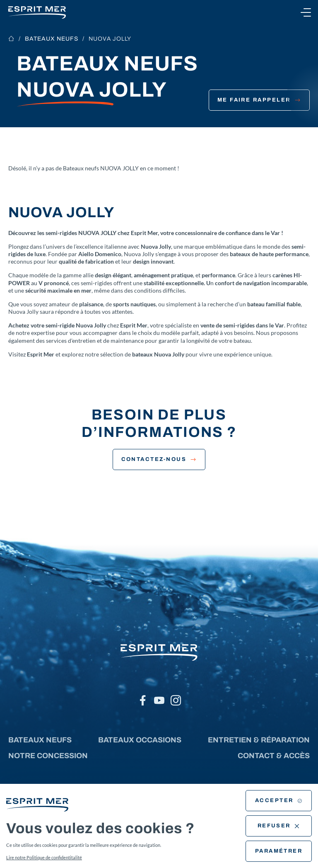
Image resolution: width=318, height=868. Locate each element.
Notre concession (48, 756)
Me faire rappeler (259, 100)
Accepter (279, 800)
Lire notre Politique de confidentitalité (44, 857)
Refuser (279, 826)
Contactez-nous (159, 459)
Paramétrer (279, 851)
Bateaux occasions (140, 740)
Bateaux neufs (52, 39)
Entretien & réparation (259, 740)
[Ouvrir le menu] (306, 12)
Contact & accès (274, 756)
